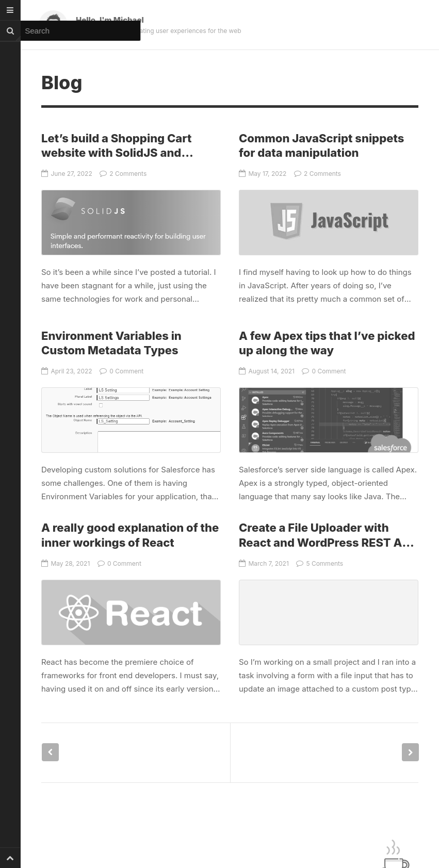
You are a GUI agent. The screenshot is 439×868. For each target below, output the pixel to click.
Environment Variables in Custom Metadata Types (131, 420)
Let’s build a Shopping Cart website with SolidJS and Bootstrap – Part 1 (116, 153)
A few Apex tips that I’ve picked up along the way (329, 420)
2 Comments (123, 174)
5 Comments (320, 563)
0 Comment (121, 371)
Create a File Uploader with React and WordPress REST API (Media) (326, 542)
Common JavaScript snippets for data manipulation (329, 223)
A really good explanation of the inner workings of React (131, 612)
